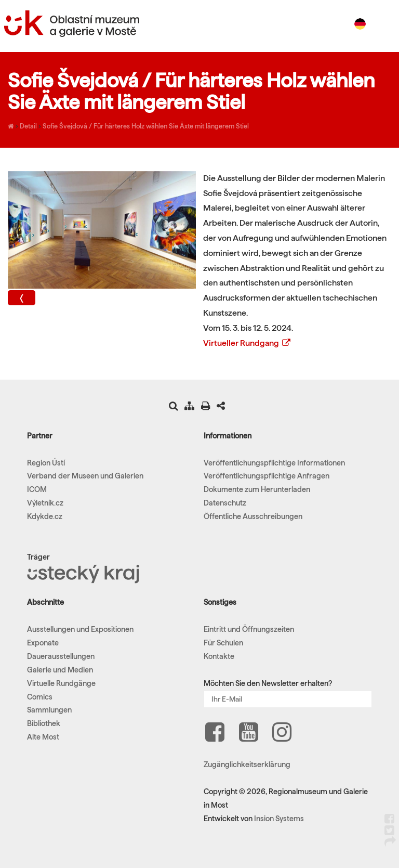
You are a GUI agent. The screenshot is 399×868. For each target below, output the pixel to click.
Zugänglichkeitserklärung (247, 765)
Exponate (43, 643)
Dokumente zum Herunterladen (257, 489)
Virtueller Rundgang (247, 343)
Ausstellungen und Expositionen (80, 629)
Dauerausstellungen (61, 656)
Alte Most (43, 737)
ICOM (37, 489)
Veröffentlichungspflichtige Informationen (274, 463)
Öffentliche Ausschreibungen (253, 516)
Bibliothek (44, 723)
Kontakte (219, 656)
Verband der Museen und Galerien (85, 476)
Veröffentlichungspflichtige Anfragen (267, 476)
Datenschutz (225, 503)
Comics (40, 697)
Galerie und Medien (60, 670)
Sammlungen (49, 710)
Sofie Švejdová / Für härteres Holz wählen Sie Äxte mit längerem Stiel (146, 126)
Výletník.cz (45, 503)
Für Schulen (223, 643)
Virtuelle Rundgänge (61, 683)
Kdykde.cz (45, 516)
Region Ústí (46, 463)
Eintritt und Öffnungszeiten (249, 629)
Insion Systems (279, 819)
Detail (28, 126)
